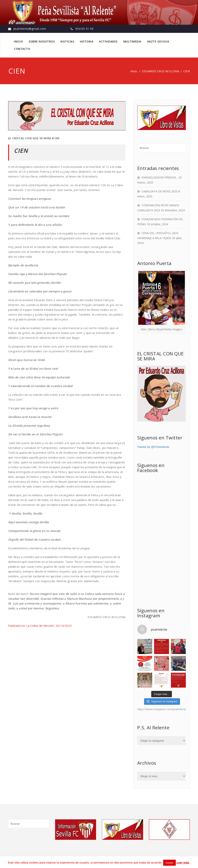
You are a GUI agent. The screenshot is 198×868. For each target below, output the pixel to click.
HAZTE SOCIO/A (158, 41)
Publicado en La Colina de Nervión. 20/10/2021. (40, 626)
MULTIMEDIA (132, 41)
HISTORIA (87, 41)
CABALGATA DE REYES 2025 (160, 191)
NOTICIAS (67, 41)
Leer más (183, 862)
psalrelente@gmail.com (30, 29)
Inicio (134, 71)
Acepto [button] (169, 863)
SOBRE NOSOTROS (42, 41)
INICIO (18, 41)
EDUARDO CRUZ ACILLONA (161, 71)
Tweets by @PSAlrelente (153, 447)
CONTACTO (22, 49)
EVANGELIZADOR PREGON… (160, 177)
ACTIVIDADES (108, 41)
